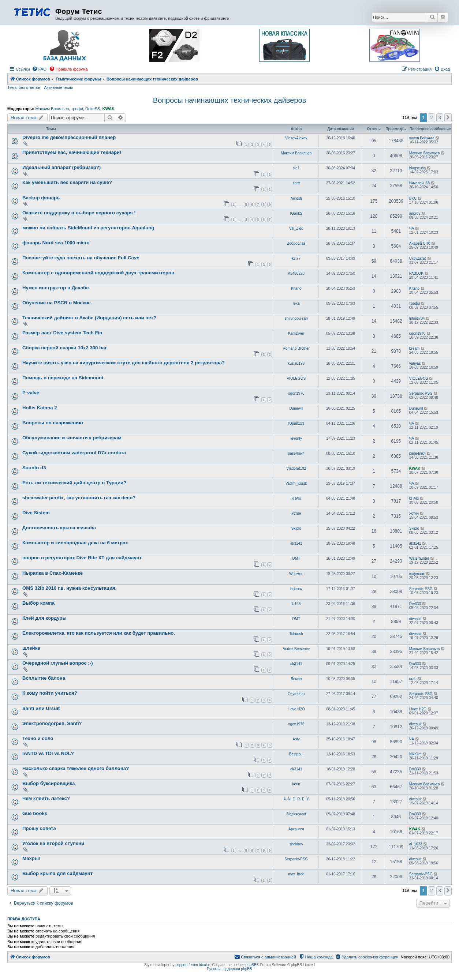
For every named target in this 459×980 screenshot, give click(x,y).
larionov (296, 589)
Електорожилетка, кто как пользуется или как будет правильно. (99, 633)
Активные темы (58, 87)
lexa (296, 303)
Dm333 (415, 604)
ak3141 (296, 543)
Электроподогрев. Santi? (52, 723)
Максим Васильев (52, 109)
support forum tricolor (193, 965)
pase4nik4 (296, 453)
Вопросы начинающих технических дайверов (229, 100)
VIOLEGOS (296, 378)
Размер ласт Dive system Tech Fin (62, 333)
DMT (296, 558)
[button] (448, 118)
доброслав (296, 243)
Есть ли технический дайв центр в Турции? (74, 483)
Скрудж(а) (418, 258)
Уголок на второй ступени (53, 843)
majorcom (417, 574)
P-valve (31, 393)
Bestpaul (296, 754)
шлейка (31, 648)
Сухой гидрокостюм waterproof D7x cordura (74, 453)
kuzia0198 (296, 363)
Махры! (31, 858)
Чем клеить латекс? (46, 798)
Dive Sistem (36, 513)
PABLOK (416, 273)
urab (413, 679)
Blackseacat (296, 814)
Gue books (35, 813)
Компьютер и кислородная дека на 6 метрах (75, 543)
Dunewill (296, 408)
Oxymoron (296, 694)
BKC (413, 198)
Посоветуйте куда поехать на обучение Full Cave (81, 258)
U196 (296, 604)
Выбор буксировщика (48, 783)
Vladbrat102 (296, 468)
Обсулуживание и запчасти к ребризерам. (73, 438)
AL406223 (296, 273)
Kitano (296, 288)
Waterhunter (419, 558)
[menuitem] (39, 69)
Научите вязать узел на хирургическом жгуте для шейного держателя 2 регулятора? (124, 363)
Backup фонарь (41, 198)
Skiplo (296, 528)
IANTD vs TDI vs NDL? (48, 753)
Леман (296, 679)
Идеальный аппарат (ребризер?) (61, 167)
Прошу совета (39, 828)
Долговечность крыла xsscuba (59, 528)
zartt (296, 183)
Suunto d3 (34, 468)
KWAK (109, 109)
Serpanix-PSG (421, 393)
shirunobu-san (296, 318)
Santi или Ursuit (41, 708)
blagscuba (418, 168)
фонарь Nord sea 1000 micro (56, 243)
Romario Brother (296, 348)
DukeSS (93, 109)
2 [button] (431, 118)
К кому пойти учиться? (50, 693)
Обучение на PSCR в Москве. (57, 303)
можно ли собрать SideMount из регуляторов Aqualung (88, 228)
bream (414, 348)
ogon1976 (417, 333)
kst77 (296, 258)
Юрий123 (296, 423)
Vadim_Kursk (296, 483)
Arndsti (296, 198)
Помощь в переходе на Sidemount (63, 378)
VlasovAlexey (296, 138)
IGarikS (296, 213)
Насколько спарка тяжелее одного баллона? (76, 768)
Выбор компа (38, 603)
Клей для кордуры (44, 618)
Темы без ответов (24, 87)
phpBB (251, 965)
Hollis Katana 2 (40, 408)
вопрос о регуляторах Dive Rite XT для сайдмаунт (82, 558)
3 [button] (440, 118)
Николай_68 (419, 183)
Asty (296, 739)
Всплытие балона (44, 678)
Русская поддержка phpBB (229, 969)
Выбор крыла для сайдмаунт (57, 873)
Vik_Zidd (296, 228)
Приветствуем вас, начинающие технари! (72, 152)
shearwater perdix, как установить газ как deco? (79, 498)
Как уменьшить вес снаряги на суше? (67, 182)
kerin (296, 784)
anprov (415, 213)
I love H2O (296, 709)
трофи (77, 109)
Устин (296, 513)
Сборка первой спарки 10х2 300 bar (65, 348)
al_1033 (416, 844)
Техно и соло (38, 738)
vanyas (415, 363)
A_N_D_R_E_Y (296, 799)
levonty (296, 438)
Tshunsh (296, 634)
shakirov (296, 844)
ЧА (412, 228)
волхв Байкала (422, 138)
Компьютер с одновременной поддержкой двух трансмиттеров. (99, 273)
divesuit (415, 619)
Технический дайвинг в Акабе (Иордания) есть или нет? (89, 318)
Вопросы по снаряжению (53, 423)
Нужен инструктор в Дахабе (56, 288)
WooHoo (296, 574)
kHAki (296, 498)
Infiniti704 (417, 318)
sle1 (296, 168)
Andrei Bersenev (296, 649)
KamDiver (296, 333)
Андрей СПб (420, 243)
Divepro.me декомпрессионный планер (69, 137)
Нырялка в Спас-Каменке (53, 573)
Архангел (296, 829)
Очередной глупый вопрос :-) (58, 663)
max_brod (296, 874)
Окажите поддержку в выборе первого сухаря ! (79, 213)
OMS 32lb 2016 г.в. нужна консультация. (69, 588)
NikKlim (415, 754)
